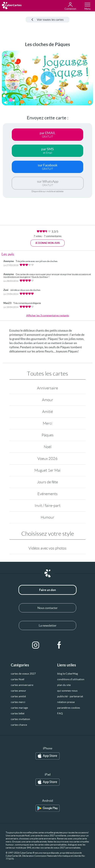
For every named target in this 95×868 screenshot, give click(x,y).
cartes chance (19, 725)
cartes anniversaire (22, 685)
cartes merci (18, 702)
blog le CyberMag (68, 674)
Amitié (47, 412)
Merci (47, 423)
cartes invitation (20, 719)
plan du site (64, 685)
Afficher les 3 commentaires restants (48, 315)
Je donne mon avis (47, 243)
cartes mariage (19, 708)
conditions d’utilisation (71, 679)
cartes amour (19, 691)
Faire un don (47, 590)
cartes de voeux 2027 (23, 674)
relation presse (66, 702)
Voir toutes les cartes (47, 20)
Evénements (47, 494)
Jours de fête (47, 482)
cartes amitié (18, 696)
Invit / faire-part (47, 506)
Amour (48, 400)
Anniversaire (47, 388)
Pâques (48, 435)
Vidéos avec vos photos (47, 548)
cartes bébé (18, 713)
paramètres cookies (69, 708)
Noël (48, 447)
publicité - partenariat (70, 696)
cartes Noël (18, 679)
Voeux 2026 (47, 459)
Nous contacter (47, 608)
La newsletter (48, 625)
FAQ (60, 713)
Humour (47, 517)
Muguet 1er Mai (47, 470)
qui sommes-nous (67, 691)
